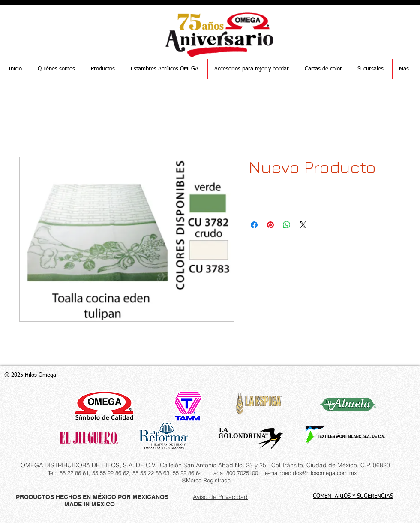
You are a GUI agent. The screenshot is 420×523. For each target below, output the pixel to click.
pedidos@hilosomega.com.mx (319, 473)
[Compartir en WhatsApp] (287, 225)
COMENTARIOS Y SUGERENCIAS (353, 496)
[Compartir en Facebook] (254, 225)
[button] (104, 69)
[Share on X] (303, 225)
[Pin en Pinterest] (270, 225)
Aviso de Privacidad (220, 497)
